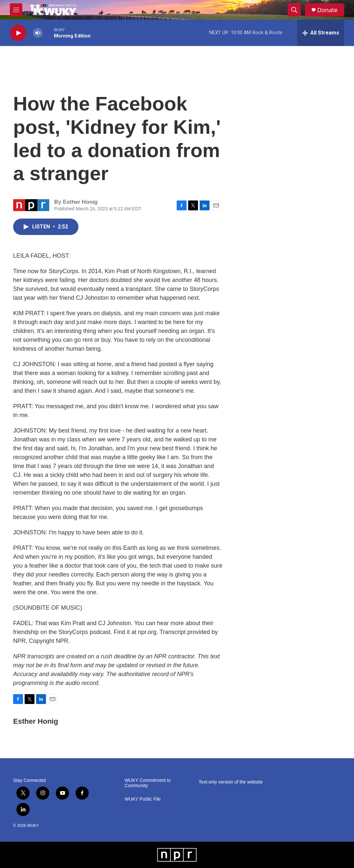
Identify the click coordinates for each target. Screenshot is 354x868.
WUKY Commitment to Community (148, 783)
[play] (18, 33)
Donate (327, 10)
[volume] (38, 33)
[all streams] (321, 33)
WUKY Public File (143, 799)
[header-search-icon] (294, 10)
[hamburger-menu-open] (16, 10)
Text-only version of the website (231, 782)
